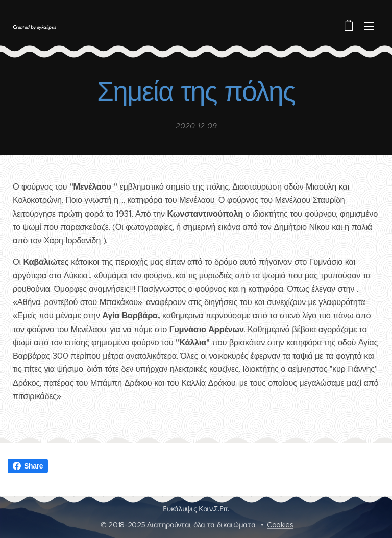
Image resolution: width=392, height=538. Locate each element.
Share (28, 466)
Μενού (369, 26)
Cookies (280, 525)
